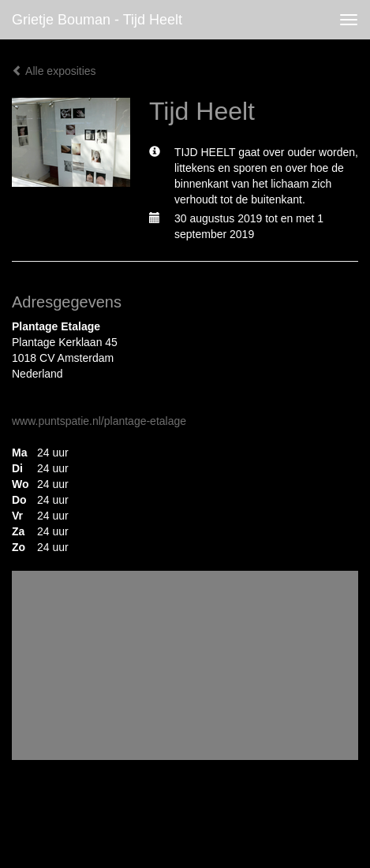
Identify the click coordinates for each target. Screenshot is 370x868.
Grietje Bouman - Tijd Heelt (97, 20)
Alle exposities (54, 71)
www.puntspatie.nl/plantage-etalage (99, 421)
